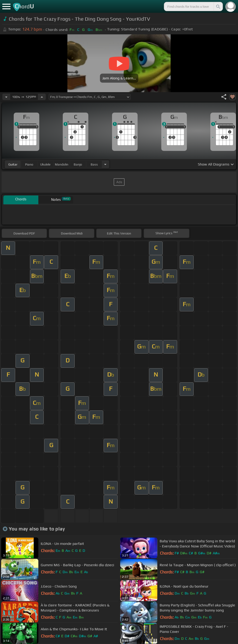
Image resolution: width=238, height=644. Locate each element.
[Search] (218, 7)
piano (29, 164)
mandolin (62, 164)
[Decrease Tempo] (6, 97)
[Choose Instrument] (105, 164)
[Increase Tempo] (42, 97)
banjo (78, 164)
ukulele (45, 164)
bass (94, 164)
